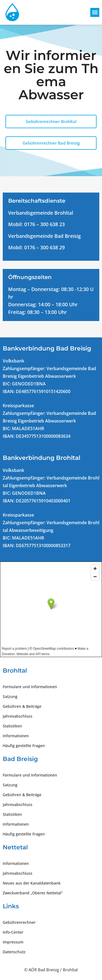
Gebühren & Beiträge (22, 706)
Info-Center (13, 932)
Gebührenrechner (19, 922)
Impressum (13, 942)
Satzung (10, 696)
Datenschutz (14, 952)
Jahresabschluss (18, 716)
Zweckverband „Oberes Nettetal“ (33, 893)
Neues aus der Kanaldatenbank (32, 883)
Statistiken (12, 726)
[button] (95, 12)
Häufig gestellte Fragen (24, 746)
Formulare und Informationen (30, 687)
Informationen (16, 736)
